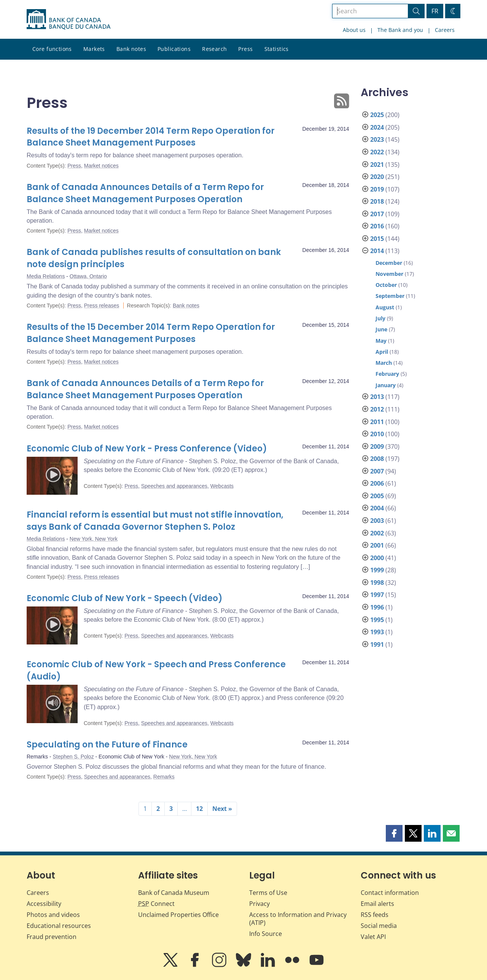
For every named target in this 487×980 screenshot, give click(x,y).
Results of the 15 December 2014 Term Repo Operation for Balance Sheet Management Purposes (151, 333)
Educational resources (59, 926)
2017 (377, 214)
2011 (377, 422)
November (389, 274)
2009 (377, 446)
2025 (377, 115)
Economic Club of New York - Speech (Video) (125, 598)
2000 (377, 558)
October (386, 285)
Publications (174, 49)
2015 (377, 239)
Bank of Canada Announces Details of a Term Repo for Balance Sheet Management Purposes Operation (145, 193)
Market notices (101, 166)
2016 (377, 226)
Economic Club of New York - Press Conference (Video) (147, 449)
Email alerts (377, 904)
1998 (377, 583)
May (381, 341)
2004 (377, 508)
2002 (377, 533)
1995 (377, 620)
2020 (377, 177)
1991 (377, 644)
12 (199, 809)
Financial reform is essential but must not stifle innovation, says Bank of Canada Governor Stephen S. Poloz (155, 521)
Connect (156, 904)
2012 (377, 409)
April (382, 352)
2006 (377, 483)
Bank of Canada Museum (174, 893)
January (386, 385)
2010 (377, 434)
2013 (377, 397)
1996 (377, 607)
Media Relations (46, 276)
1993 (377, 632)
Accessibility (44, 904)
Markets (94, 49)
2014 (377, 251)
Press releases (102, 306)
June (381, 329)
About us (354, 30)
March (384, 363)
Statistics (277, 49)
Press (245, 49)
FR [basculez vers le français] (435, 11)
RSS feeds (375, 915)
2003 (377, 521)
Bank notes (131, 49)
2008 (377, 459)
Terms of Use (268, 893)
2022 (377, 152)
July (380, 318)
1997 (377, 595)
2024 (377, 127)
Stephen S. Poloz (73, 757)
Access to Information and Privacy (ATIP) (298, 919)
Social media (379, 926)
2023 (377, 139)
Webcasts (222, 486)
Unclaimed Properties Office (178, 915)
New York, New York (94, 539)
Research (214, 49)
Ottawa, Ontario (88, 276)
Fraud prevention (52, 937)
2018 (377, 201)
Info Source (266, 934)
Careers (445, 30)
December (389, 263)
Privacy (259, 904)
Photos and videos (53, 915)
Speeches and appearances (174, 486)
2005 (377, 496)
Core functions (52, 49)
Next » (222, 809)
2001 (377, 545)
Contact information (390, 893)
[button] (394, 833)
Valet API (373, 937)
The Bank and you (400, 30)
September (390, 296)
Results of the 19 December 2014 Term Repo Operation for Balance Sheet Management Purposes (151, 137)
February (387, 374)
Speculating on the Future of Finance (107, 745)
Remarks (164, 777)
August (385, 307)
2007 (377, 471)
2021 (377, 165)
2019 (377, 189)
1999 (377, 570)
